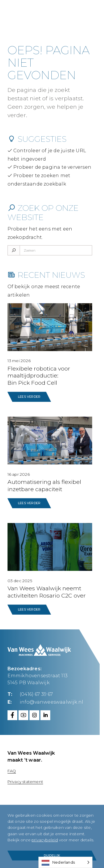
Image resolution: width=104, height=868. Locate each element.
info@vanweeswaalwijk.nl (52, 702)
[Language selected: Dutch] (65, 862)
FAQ (12, 771)
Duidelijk (52, 856)
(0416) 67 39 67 (36, 694)
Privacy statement (25, 782)
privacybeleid (45, 840)
